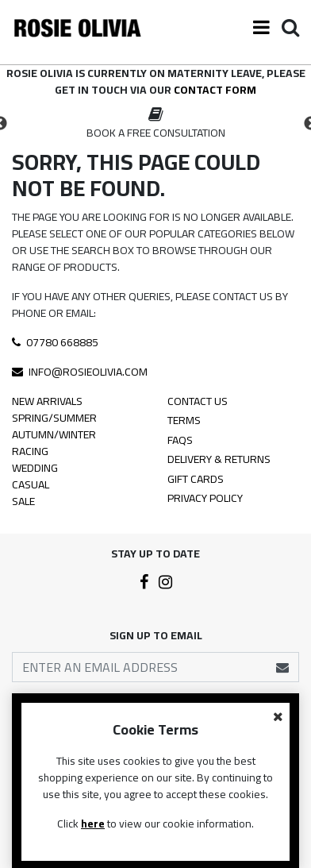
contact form (215, 90)
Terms (184, 421)
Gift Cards (196, 480)
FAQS (180, 441)
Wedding (35, 468)
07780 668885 (55, 342)
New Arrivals (47, 401)
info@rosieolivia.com (80, 372)
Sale (23, 502)
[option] (155, 124)
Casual (31, 485)
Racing (30, 451)
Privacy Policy (205, 499)
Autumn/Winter (54, 435)
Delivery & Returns (219, 460)
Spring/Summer (54, 418)
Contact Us (198, 402)
